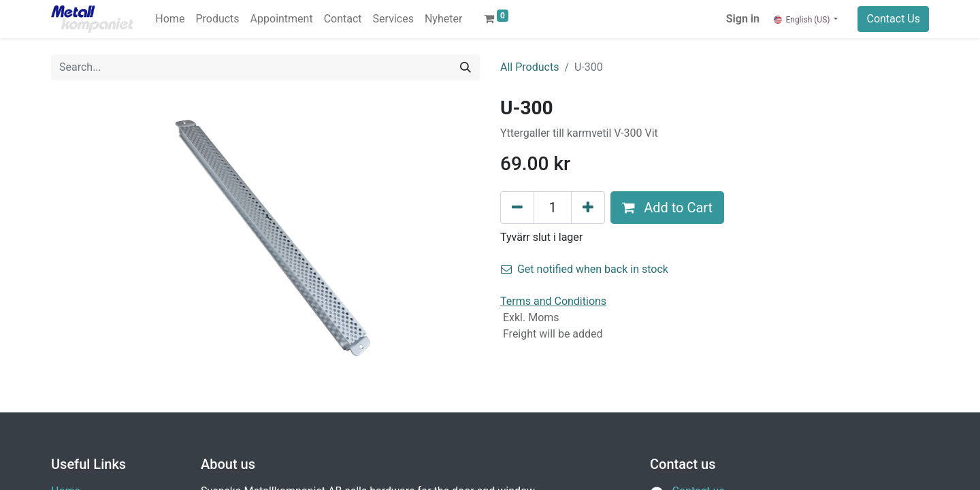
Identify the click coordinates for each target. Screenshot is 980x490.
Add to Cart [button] (667, 208)
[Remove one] (517, 208)
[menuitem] (170, 19)
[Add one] (588, 208)
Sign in (743, 19)
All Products (529, 67)
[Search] (465, 67)
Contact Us (893, 19)
